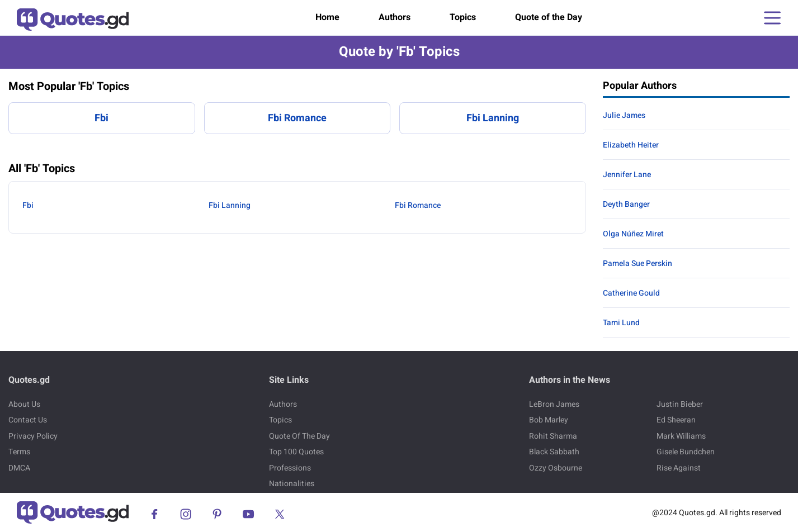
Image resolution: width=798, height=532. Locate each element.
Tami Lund (621, 323)
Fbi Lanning (493, 118)
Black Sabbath (554, 452)
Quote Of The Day (299, 436)
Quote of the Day (549, 17)
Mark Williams (681, 436)
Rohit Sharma (553, 436)
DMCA (19, 468)
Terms (19, 452)
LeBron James (554, 404)
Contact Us (28, 420)
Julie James (624, 115)
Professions (290, 468)
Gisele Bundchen (686, 452)
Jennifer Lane (627, 175)
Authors (395, 17)
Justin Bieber (680, 404)
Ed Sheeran (676, 420)
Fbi (101, 118)
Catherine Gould (631, 293)
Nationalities (292, 484)
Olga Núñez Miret (633, 234)
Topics (463, 17)
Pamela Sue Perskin (638, 263)
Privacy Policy (33, 436)
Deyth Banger (626, 204)
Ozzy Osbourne (556, 468)
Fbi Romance (297, 118)
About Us (24, 404)
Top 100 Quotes (296, 452)
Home (327, 17)
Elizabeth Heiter (631, 145)
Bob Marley (549, 420)
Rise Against (679, 468)
